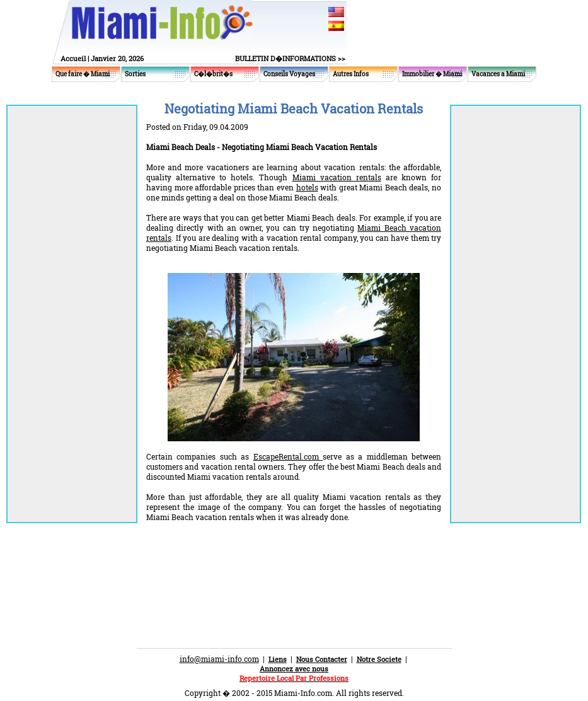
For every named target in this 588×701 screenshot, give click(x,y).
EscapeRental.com (288, 456)
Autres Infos (351, 74)
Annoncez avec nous (294, 669)
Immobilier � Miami (432, 74)
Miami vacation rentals (337, 177)
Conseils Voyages (289, 74)
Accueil (73, 58)
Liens (278, 659)
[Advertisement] (294, 566)
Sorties (135, 74)
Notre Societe (379, 659)
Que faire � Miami (83, 74)
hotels (307, 187)
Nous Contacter (322, 659)
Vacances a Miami (498, 74)
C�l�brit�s (213, 74)
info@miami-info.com (219, 659)
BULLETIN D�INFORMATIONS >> (290, 58)
